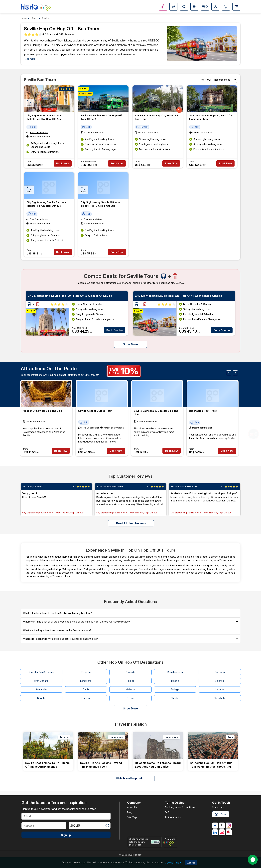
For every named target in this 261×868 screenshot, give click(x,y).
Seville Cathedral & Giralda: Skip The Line (156, 413)
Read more (30, 59)
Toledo (131, 681)
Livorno (220, 689)
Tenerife (86, 672)
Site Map (132, 817)
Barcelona (86, 681)
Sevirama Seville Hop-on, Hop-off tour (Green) (101, 117)
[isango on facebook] (215, 826)
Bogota (41, 698)
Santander (41, 689)
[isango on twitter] (222, 826)
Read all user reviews (131, 523)
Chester (175, 698)
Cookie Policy (173, 863)
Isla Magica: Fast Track (203, 411)
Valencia (220, 681)
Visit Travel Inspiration (131, 778)
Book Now (63, 163)
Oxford (130, 698)
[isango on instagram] (229, 826)
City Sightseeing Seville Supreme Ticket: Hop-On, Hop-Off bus (47, 204)
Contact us (218, 807)
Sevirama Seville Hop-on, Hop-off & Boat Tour (157, 117)
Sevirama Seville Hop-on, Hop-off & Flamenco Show (211, 117)
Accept (191, 863)
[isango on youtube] (222, 832)
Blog (130, 812)
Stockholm (220, 698)
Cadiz (86, 689)
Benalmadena (175, 672)
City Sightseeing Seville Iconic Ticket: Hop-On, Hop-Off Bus (45, 117)
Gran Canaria (41, 681)
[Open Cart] (226, 7)
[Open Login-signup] (215, 7)
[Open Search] (184, 7)
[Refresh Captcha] (107, 826)
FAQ (167, 812)
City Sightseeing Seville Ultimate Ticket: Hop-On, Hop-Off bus (100, 204)
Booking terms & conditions (180, 807)
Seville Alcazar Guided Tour (95, 411)
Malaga (175, 689)
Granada (131, 672)
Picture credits (173, 817)
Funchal (86, 698)
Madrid (175, 681)
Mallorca (130, 689)
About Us (132, 807)
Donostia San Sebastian (41, 672)
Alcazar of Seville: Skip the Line (42, 411)
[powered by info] (171, 843)
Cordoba (220, 672)
